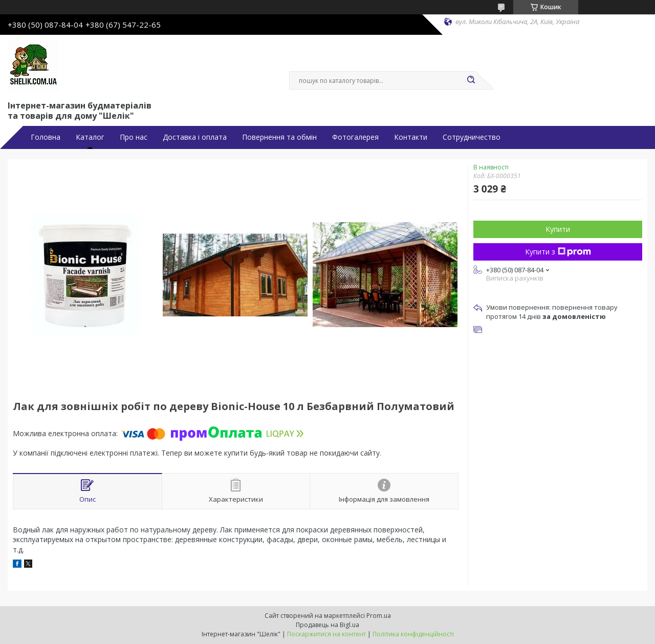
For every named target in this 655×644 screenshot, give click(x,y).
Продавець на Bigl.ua (327, 625)
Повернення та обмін (279, 137)
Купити (558, 229)
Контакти (411, 137)
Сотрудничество (472, 137)
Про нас (134, 137)
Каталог (90, 137)
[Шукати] (471, 80)
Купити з (558, 252)
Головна (46, 137)
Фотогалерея (355, 137)
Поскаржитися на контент (326, 634)
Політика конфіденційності (413, 634)
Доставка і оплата (195, 137)
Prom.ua (379, 616)
